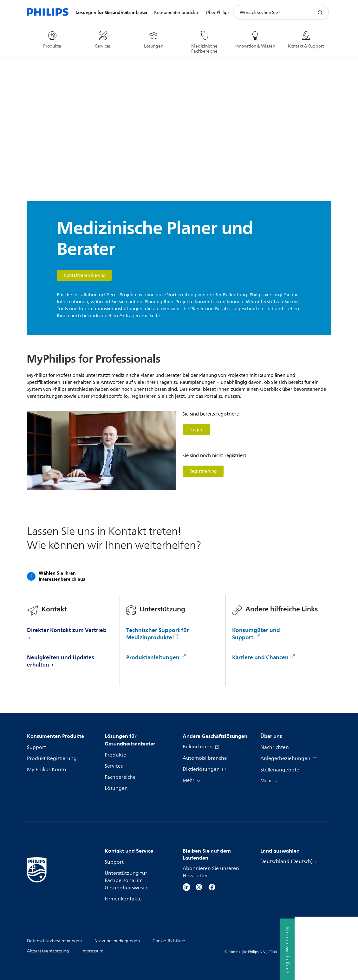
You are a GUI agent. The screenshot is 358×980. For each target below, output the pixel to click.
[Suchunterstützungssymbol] (320, 13)
